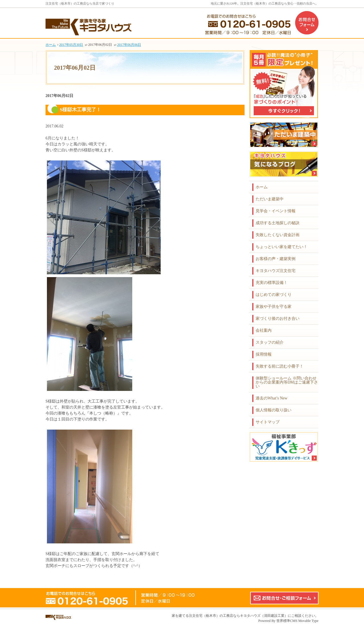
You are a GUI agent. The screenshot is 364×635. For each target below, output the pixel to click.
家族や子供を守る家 (274, 307)
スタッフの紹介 (270, 342)
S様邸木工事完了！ (80, 110)
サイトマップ (268, 422)
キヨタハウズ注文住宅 (276, 271)
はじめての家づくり (274, 295)
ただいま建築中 (270, 199)
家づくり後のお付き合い (278, 318)
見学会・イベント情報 (276, 211)
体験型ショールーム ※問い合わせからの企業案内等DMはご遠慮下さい (287, 382)
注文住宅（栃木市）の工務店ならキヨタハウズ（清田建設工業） (238, 616)
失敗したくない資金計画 (278, 235)
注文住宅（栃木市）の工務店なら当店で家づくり (80, 3)
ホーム (262, 187)
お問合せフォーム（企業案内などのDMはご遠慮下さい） (307, 23)
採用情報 (264, 354)
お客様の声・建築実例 (276, 259)
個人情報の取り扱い (274, 410)
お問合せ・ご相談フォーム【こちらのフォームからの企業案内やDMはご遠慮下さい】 (284, 598)
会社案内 (264, 330)
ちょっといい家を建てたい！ (282, 247)
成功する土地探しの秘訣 (278, 223)
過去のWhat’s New (272, 398)
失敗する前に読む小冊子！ (280, 366)
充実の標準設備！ (272, 283)
